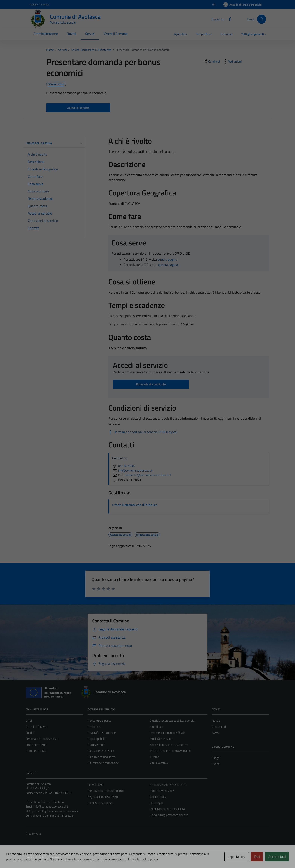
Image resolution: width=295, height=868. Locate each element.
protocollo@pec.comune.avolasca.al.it (55, 811)
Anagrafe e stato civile (102, 733)
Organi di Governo (37, 727)
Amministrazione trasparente (168, 785)
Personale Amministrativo (42, 739)
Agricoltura (181, 34)
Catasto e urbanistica (101, 751)
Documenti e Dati (36, 751)
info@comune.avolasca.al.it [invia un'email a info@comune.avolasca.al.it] (132, 470)
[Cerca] (262, 19)
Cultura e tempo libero (102, 757)
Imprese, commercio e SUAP (167, 733)
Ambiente (94, 727)
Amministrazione (46, 34)
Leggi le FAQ (95, 785)
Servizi (90, 34)
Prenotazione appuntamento (106, 791)
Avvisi (216, 733)
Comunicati (219, 727)
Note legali (157, 803)
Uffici (29, 721)
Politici (30, 733)
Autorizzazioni (96, 745)
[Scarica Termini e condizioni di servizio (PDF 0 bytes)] (143, 432)
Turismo (154, 757)
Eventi (216, 764)
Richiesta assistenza (100, 803)
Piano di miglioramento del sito (169, 815)
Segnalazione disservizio (103, 797)
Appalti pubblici (97, 739)
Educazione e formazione (103, 763)
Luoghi (216, 758)
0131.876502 (124, 466)
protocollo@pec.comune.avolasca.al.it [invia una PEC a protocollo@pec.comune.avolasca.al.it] (148, 475)
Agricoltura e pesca (100, 721)
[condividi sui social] (211, 61)
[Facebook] (228, 19)
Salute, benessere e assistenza (169, 745)
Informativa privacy (162, 791)
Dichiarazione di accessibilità (167, 809)
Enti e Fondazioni (36, 745)
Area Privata (33, 834)
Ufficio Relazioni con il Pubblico (135, 505)
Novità (71, 34)
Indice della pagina (54, 143)
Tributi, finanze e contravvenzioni (170, 751)
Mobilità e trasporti (162, 739)
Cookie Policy (158, 797)
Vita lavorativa (159, 763)
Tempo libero (204, 34)
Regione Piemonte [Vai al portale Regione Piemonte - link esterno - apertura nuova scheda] (39, 4)
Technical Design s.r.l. (51, 857)
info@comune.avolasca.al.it (51, 806)
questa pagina (167, 259)
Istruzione (226, 34)
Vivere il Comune (116, 34)
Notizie (216, 721)
